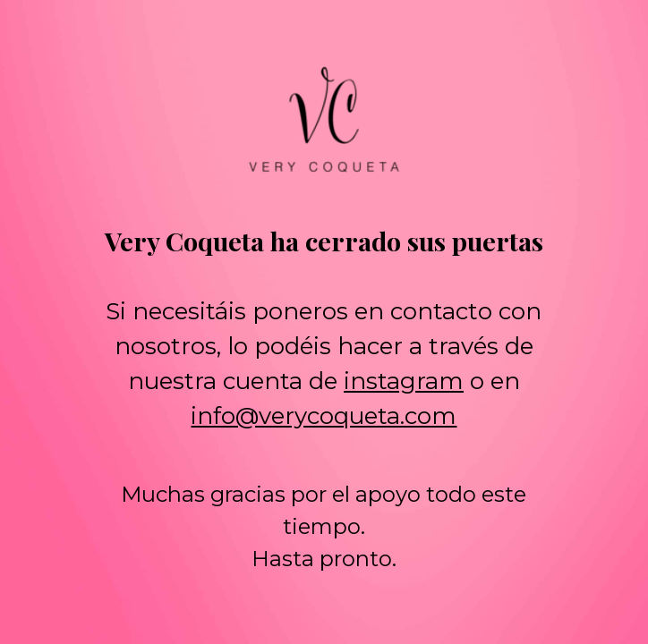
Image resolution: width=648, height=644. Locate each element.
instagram (404, 381)
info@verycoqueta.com (324, 416)
